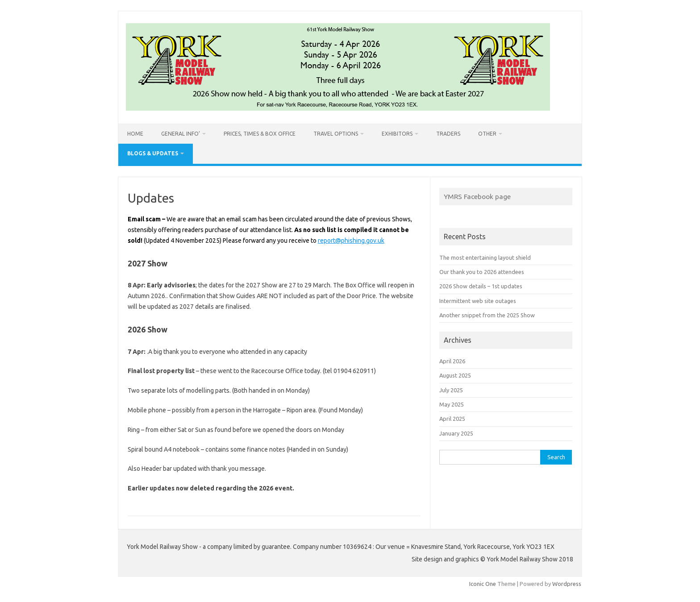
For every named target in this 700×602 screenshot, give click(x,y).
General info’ (181, 134)
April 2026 (452, 361)
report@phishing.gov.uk (351, 241)
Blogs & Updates (153, 153)
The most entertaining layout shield (485, 257)
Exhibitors (397, 134)
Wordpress (567, 584)
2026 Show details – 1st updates (481, 286)
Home (135, 134)
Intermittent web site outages (478, 301)
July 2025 (451, 390)
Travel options (336, 134)
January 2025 (456, 433)
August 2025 (455, 375)
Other (487, 134)
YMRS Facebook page (477, 196)
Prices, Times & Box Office (260, 134)
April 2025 (452, 419)
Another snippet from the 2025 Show (487, 315)
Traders (448, 134)
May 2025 (452, 404)
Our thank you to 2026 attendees (482, 272)
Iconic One (483, 584)
